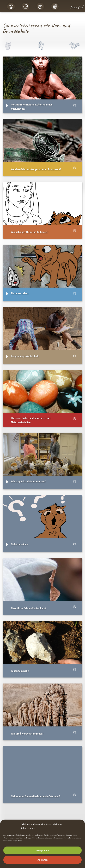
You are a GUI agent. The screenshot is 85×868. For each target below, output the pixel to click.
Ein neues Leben (20, 293)
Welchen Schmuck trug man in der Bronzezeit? (36, 169)
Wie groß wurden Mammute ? (27, 734)
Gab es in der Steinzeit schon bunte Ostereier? (35, 796)
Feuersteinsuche (20, 671)
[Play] (7, 106)
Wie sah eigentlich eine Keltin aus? (29, 232)
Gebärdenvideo (19, 544)
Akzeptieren (43, 850)
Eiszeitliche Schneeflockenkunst (29, 608)
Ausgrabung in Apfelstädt (25, 356)
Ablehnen (43, 860)
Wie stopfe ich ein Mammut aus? (28, 481)
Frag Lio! (76, 7)
